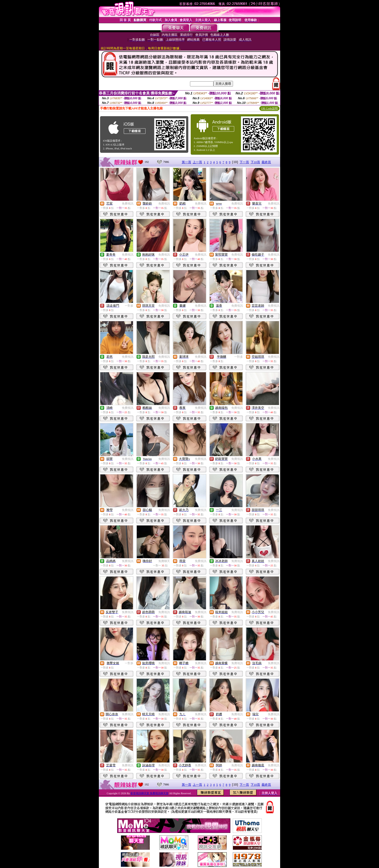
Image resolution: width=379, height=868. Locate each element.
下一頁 (244, 162)
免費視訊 (128, 204)
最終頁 (266, 162)
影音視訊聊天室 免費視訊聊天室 (149, 793)
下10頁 (255, 162)
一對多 (129, 306)
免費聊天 (164, 561)
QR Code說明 (269, 108)
